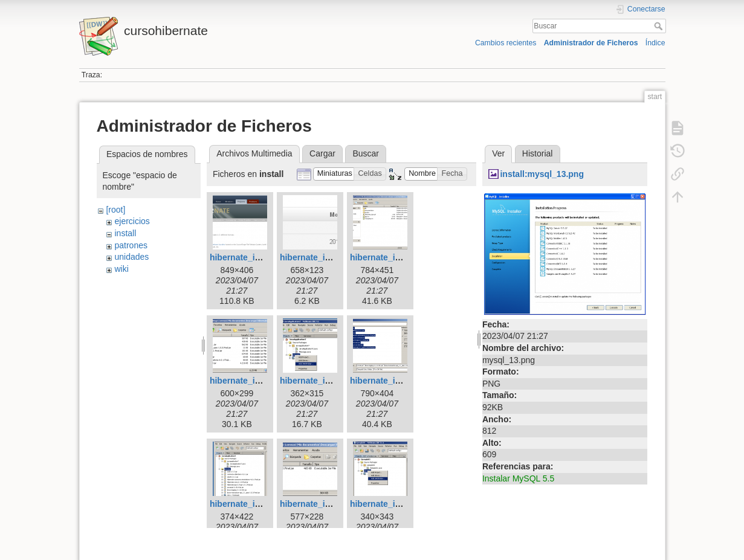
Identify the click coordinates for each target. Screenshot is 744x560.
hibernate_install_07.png (259, 504)
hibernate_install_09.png (399, 504)
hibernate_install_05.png (329, 381)
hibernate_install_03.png (399, 257)
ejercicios (132, 221)
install (125, 233)
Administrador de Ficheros (591, 43)
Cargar (322, 153)
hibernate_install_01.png (259, 257)
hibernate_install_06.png (399, 381)
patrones (131, 245)
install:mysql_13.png (542, 174)
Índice (655, 43)
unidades (131, 257)
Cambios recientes (506, 43)
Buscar (660, 26)
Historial (538, 153)
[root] (115, 210)
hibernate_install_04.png (259, 381)
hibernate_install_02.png (329, 257)
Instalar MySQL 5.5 (518, 478)
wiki (121, 269)
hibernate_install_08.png (329, 504)
